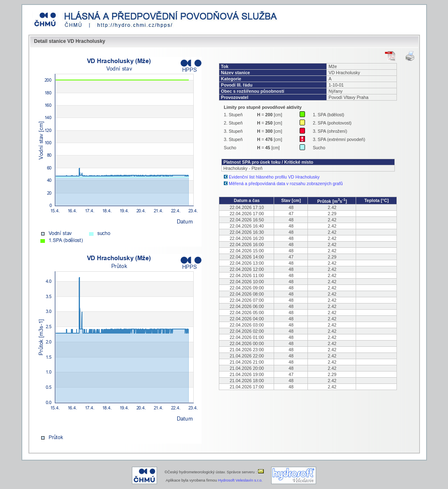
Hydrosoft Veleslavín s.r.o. (240, 480)
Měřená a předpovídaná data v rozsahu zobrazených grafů (286, 183)
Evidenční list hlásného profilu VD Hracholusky (274, 177)
